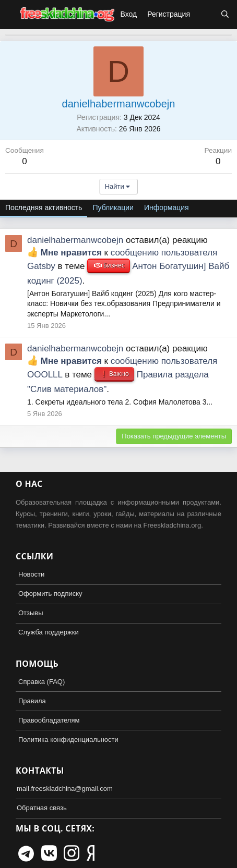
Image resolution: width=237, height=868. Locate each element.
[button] (9, 15)
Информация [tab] (167, 207)
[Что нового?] (205, 15)
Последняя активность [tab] (44, 207)
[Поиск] (225, 15)
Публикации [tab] (113, 207)
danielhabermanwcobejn (75, 240)
